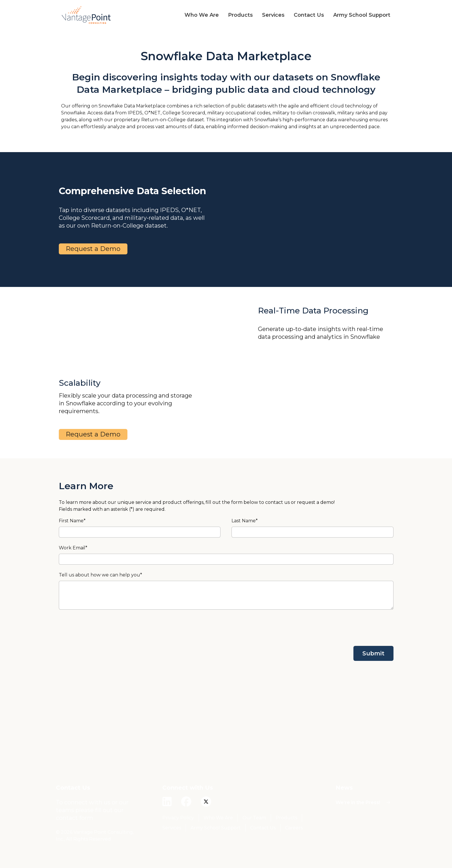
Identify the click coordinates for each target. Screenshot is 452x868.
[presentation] (350, 628)
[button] (197, 15)
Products (286, 818)
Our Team (254, 818)
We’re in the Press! (358, 802)
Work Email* (73, 548)
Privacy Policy (178, 818)
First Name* (72, 521)
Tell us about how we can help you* (100, 575)
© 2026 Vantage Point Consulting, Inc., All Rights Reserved (95, 836)
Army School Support (216, 828)
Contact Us (263, 828)
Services (172, 828)
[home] (86, 15)
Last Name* (245, 521)
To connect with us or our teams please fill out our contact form (92, 810)
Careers (294, 828)
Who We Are (218, 818)
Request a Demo (93, 249)
